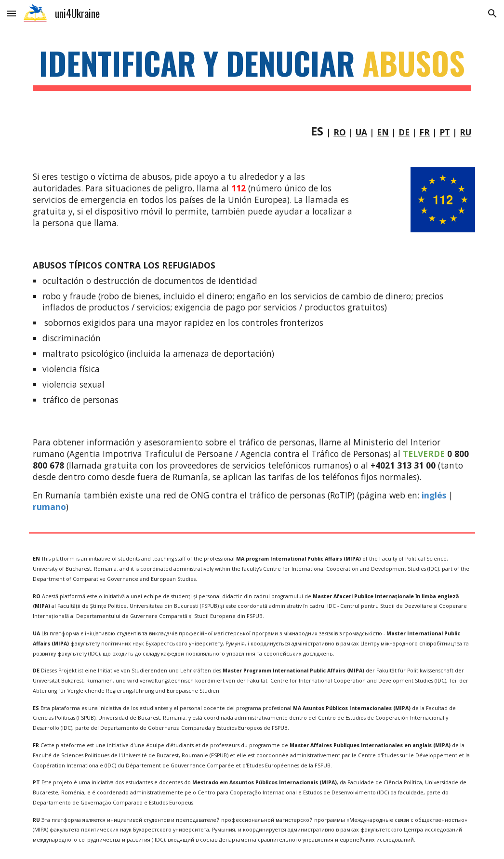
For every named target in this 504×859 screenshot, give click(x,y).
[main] (252, 68)
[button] (12, 13)
